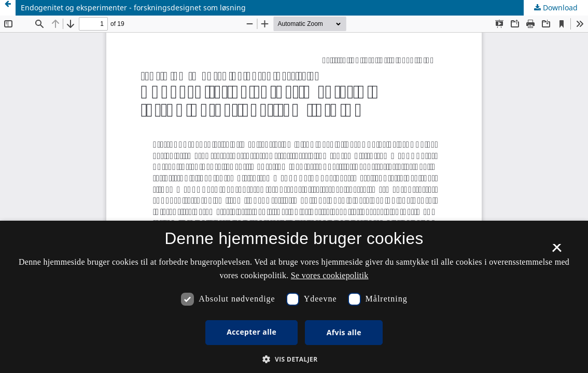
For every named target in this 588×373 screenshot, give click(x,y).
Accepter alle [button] (251, 332)
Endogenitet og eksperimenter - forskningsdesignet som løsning (133, 8)
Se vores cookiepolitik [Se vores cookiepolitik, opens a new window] (330, 275)
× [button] (557, 251)
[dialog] (294, 297)
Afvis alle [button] (344, 332)
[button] (294, 359)
